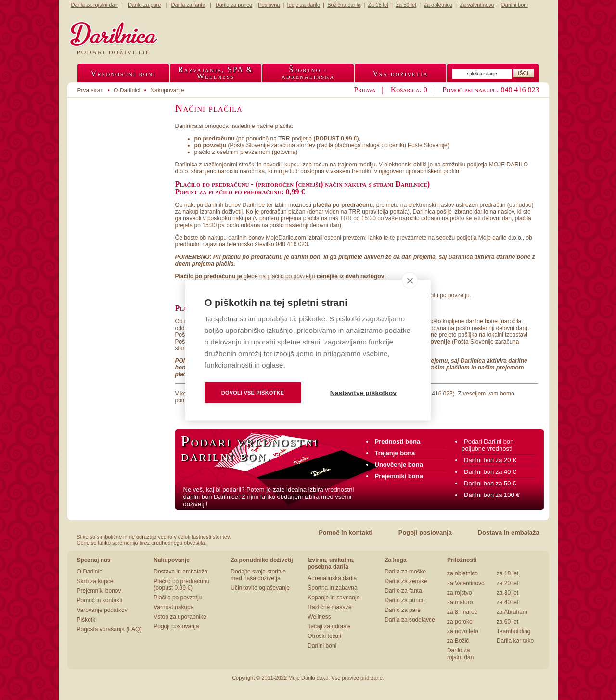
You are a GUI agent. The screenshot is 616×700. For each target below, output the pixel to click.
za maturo (460, 602)
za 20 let (507, 583)
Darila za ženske (406, 581)
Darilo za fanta (403, 591)
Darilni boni (322, 646)
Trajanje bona (395, 453)
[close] (410, 280)
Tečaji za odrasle (329, 626)
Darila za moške (405, 572)
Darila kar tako (515, 641)
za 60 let (507, 622)
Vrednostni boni (123, 73)
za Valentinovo (466, 583)
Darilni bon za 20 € (490, 460)
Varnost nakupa (173, 607)
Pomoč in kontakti (346, 532)
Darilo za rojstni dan (460, 654)
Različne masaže (329, 607)
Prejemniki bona (399, 476)
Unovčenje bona (399, 465)
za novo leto (463, 631)
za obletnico (462, 573)
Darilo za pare (403, 610)
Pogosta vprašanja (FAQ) (109, 629)
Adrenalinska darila (332, 578)
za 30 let (507, 593)
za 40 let (507, 602)
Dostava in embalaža (509, 532)
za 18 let (507, 573)
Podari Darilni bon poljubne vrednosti (488, 445)
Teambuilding (514, 631)
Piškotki (87, 620)
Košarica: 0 (409, 90)
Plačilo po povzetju (178, 598)
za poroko (460, 622)
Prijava (365, 90)
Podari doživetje (114, 52)
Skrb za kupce (95, 581)
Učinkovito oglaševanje (260, 588)
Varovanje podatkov (102, 610)
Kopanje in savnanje (334, 598)
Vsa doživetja (400, 73)
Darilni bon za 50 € (490, 483)
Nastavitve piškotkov (363, 392)
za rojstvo (459, 593)
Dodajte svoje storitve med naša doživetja (258, 575)
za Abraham (512, 612)
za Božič (458, 641)
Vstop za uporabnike (180, 617)
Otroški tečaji (324, 636)
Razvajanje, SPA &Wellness (216, 73)
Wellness (319, 617)
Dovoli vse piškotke (253, 392)
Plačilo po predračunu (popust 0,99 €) (181, 585)
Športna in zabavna (332, 588)
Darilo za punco (404, 600)
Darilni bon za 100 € (492, 495)
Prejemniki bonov (99, 591)
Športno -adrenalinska (308, 73)
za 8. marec (462, 612)
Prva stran (91, 90)
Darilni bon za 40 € (490, 472)
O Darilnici (90, 572)
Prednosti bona (398, 441)
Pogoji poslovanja (425, 532)
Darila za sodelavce (410, 620)
